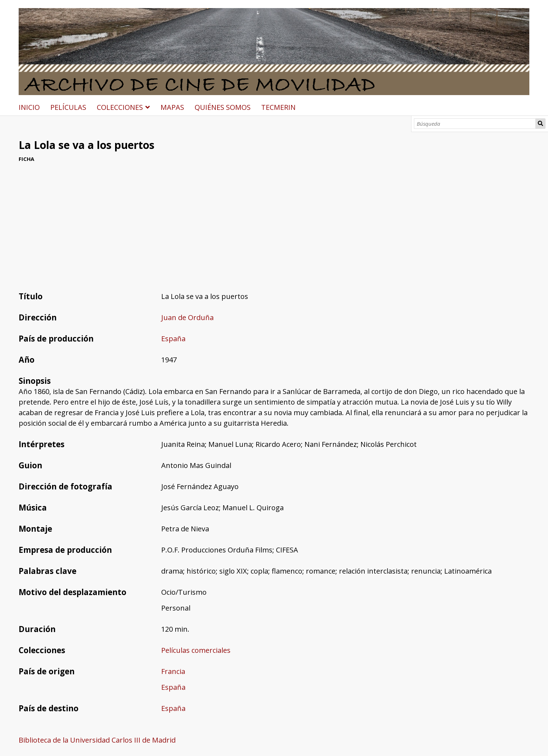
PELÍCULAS (68, 107)
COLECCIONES (120, 107)
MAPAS (172, 107)
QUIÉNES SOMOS (223, 107)
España (173, 339)
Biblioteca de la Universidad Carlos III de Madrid (97, 740)
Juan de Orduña (187, 317)
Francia (173, 671)
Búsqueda (541, 124)
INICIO (29, 107)
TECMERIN (278, 107)
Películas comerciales (196, 650)
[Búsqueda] (475, 124)
